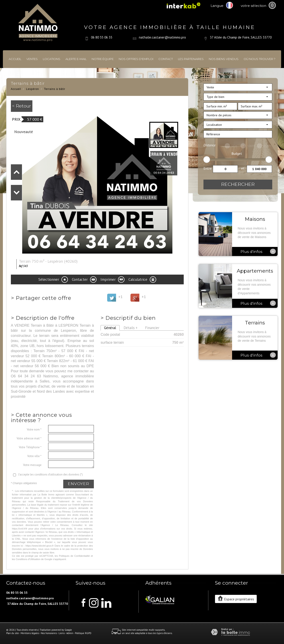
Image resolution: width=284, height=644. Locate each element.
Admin (70, 633)
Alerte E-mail (76, 59)
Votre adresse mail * (29, 438)
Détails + (131, 328)
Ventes (32, 59)
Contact (166, 59)
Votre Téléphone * (30, 447)
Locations (52, 59)
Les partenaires (191, 59)
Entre (208, 168)
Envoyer (79, 484)
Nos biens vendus (224, 59)
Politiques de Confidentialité (74, 556)
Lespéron (33, 89)
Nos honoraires (49, 633)
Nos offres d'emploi (136, 59)
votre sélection (253, 6)
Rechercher (238, 184)
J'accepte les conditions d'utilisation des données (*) (50, 474)
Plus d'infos (258, 251)
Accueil (15, 59)
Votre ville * (34, 456)
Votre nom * (34, 430)
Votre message (32, 465)
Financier (152, 328)
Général (110, 328)
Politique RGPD (83, 633)
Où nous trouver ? (259, 59)
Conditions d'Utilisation (28, 559)
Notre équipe (103, 59)
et (243, 168)
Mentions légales (30, 633)
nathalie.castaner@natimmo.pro (162, 37)
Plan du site (13, 633)
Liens (62, 633)
